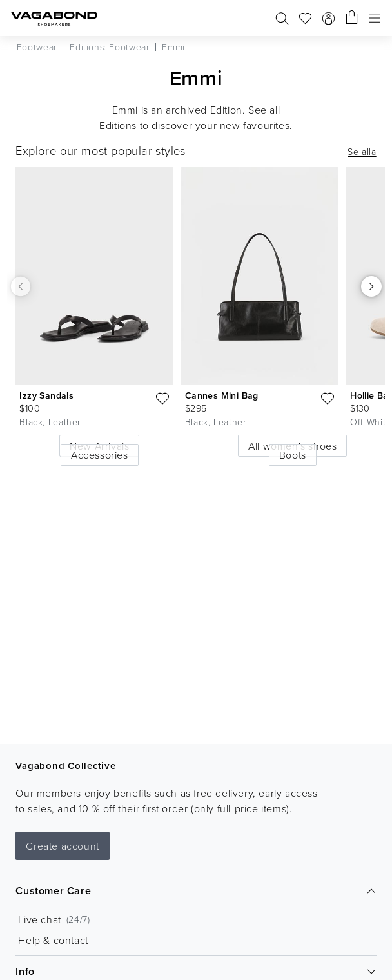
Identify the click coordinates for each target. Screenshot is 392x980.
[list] (196, 307)
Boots (293, 455)
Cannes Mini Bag (222, 395)
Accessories (100, 455)
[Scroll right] (371, 286)
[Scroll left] (21, 286)
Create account (62, 846)
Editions (118, 125)
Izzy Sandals (46, 395)
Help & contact (53, 940)
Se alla (362, 152)
